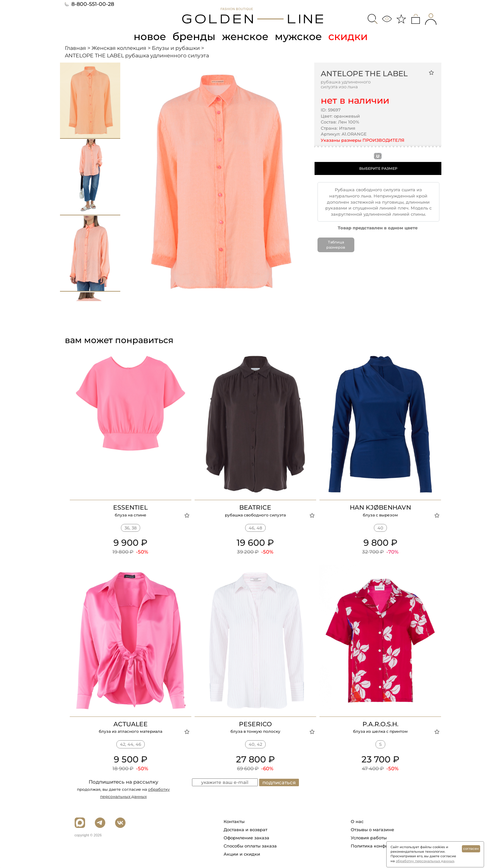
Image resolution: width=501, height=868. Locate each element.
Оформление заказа (246, 837)
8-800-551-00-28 (89, 4)
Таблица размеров (336, 245)
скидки (350, 36)
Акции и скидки (242, 854)
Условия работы (369, 837)
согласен (471, 849)
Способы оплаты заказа (250, 846)
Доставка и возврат (245, 829)
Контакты (234, 821)
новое (149, 36)
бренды (194, 36)
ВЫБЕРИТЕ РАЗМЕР (378, 168)
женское (246, 36)
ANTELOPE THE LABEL (364, 74)
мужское (300, 36)
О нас (357, 821)
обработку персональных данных (425, 861)
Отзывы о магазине (372, 829)
